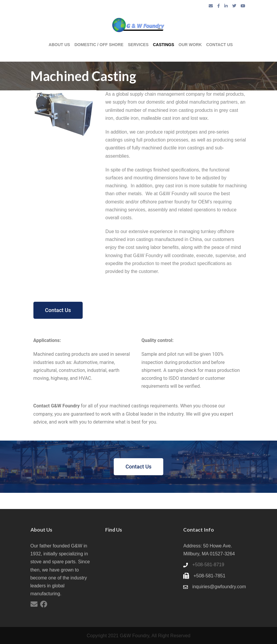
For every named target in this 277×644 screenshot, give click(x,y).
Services (138, 45)
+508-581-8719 (208, 565)
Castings (164, 45)
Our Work (190, 45)
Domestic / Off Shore (99, 45)
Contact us (219, 45)
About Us (59, 45)
